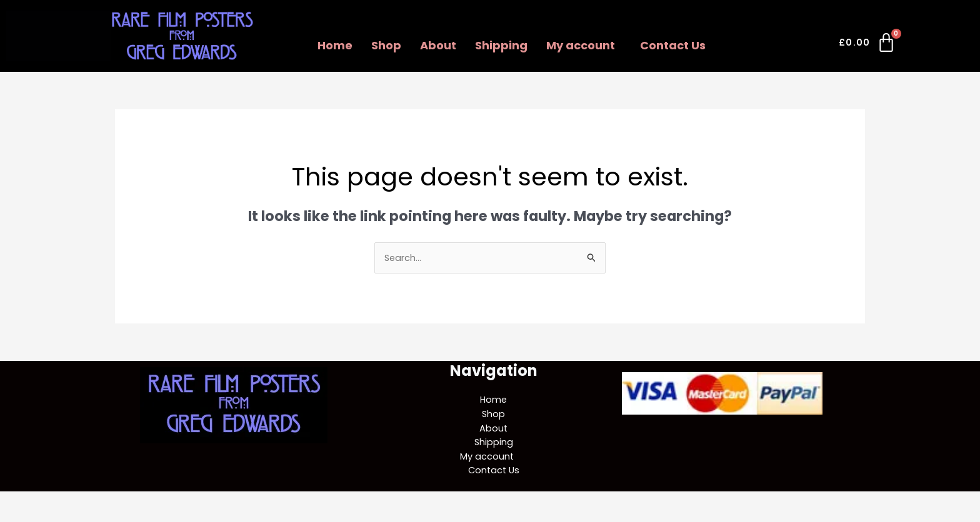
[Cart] (868, 45)
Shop (386, 45)
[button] (584, 46)
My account (581, 45)
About (438, 45)
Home (335, 45)
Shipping (501, 45)
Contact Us (673, 45)
